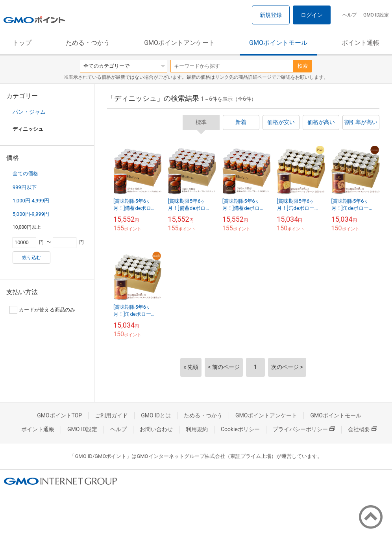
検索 (303, 66)
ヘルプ (349, 15)
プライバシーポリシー (304, 429)
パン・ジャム (29, 112)
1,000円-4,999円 (31, 201)
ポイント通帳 (361, 43)
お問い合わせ (156, 429)
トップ (22, 43)
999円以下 (25, 187)
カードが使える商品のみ (42, 310)
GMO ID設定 (376, 15)
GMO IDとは (156, 415)
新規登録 (271, 15)
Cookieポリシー (240, 429)
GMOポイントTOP (59, 415)
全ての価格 (25, 173)
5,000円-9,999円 (31, 214)
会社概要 (362, 429)
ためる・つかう (88, 43)
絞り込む (31, 258)
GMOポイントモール (278, 43)
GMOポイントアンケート (179, 43)
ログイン (312, 15)
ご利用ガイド (111, 415)
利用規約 (197, 429)
